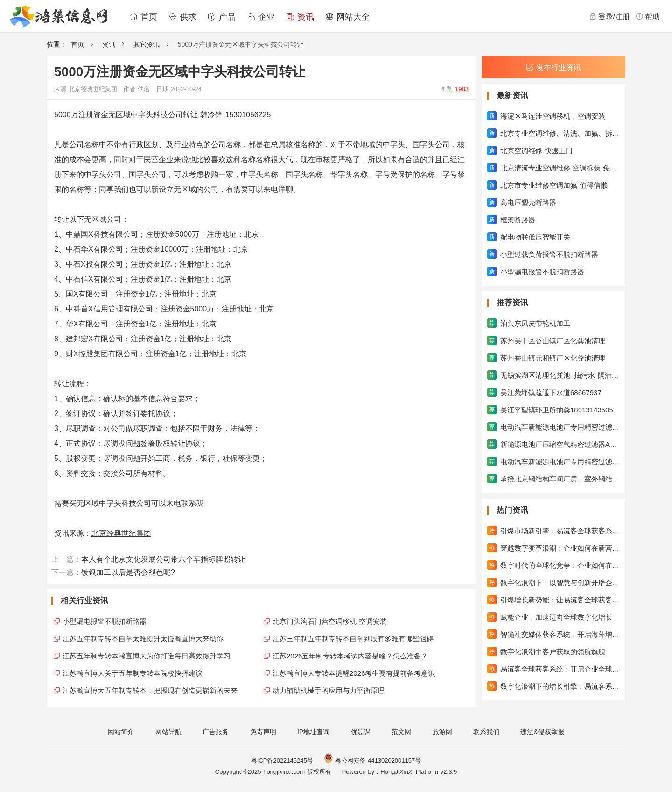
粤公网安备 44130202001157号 (372, 760)
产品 (222, 17)
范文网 (401, 732)
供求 (182, 17)
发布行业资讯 (553, 67)
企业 (261, 17)
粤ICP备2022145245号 (282, 760)
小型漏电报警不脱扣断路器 (105, 621)
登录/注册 (609, 16)
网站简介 (121, 732)
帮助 (648, 16)
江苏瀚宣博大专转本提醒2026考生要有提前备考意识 (354, 673)
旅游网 (442, 732)
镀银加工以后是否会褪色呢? (128, 572)
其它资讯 (147, 44)
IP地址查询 (313, 732)
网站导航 (168, 732)
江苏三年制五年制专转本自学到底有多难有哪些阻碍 (353, 639)
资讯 (300, 17)
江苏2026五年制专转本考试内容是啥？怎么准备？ (350, 656)
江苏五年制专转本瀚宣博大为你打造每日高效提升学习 (147, 656)
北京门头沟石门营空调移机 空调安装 (330, 621)
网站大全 (348, 17)
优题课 (361, 732)
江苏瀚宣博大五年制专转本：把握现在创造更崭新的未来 (150, 690)
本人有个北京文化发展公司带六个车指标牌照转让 (163, 559)
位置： (56, 44)
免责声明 (263, 732)
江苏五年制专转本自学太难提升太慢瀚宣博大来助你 (143, 639)
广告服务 (216, 732)
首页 (143, 17)
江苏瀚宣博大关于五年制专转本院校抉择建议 (133, 673)
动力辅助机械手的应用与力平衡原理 (329, 690)
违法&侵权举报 (542, 732)
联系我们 (486, 732)
